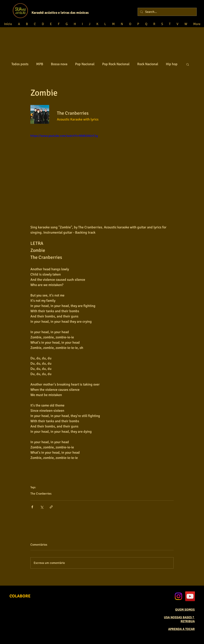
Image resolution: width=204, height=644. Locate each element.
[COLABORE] (20, 596)
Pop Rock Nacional (116, 64)
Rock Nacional (148, 64)
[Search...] (167, 12)
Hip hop (172, 64)
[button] (188, 64)
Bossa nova (59, 64)
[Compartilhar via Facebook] (32, 507)
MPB (40, 64)
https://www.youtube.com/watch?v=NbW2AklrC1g (64, 136)
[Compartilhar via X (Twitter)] (42, 507)
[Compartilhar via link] (51, 507)
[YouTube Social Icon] (190, 596)
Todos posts (20, 64)
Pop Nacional (85, 64)
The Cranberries (41, 494)
